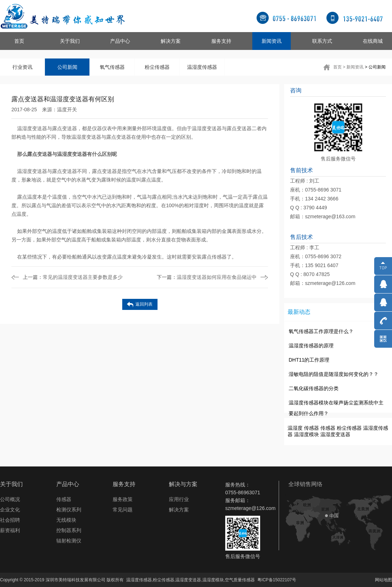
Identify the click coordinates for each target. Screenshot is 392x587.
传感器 (311, 428)
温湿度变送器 (335, 434)
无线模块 (66, 520)
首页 (19, 41)
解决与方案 (183, 484)
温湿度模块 (306, 434)
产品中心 (120, 41)
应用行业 (179, 499)
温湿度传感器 (202, 67)
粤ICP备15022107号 (277, 580)
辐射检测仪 (69, 541)
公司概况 (10, 499)
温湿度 (295, 428)
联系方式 (322, 41)
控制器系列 (69, 530)
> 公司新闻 (375, 67)
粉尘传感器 (157, 67)
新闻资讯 (272, 41)
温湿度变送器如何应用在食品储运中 (207, 277)
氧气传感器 (112, 67)
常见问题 (123, 510)
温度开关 (67, 109)
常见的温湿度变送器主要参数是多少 (73, 277)
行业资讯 (22, 67)
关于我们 (70, 41)
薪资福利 (10, 530)
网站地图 (383, 580)
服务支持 (221, 41)
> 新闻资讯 (353, 67)
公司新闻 (67, 67)
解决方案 (171, 41)
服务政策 (123, 499)
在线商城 (373, 41)
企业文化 (10, 510)
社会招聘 (10, 520)
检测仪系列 (69, 510)
